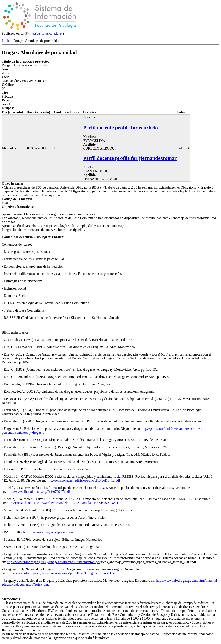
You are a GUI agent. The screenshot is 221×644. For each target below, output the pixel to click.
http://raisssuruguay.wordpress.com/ (48, 532)
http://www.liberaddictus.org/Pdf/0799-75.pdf (39, 492)
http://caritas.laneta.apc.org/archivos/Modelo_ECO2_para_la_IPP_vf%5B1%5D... (64, 503)
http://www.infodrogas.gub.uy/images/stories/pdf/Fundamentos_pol (54, 562)
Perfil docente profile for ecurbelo (120, 128)
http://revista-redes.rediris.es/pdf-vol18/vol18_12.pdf (83, 480)
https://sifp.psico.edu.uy (46, 33)
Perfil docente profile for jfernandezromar (130, 158)
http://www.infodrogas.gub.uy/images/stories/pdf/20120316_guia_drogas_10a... (62, 573)
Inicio (6, 41)
